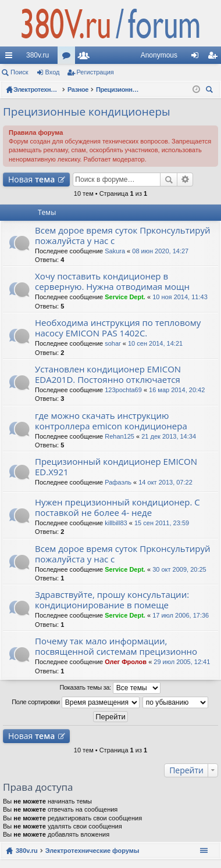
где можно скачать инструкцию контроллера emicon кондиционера (111, 421)
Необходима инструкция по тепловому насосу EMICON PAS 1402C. (118, 328)
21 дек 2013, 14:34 (169, 436)
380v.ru (38, 55)
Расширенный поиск (185, 180)
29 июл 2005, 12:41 (182, 662)
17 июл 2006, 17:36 (181, 615)
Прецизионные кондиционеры (87, 112)
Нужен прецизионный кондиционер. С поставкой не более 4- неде (117, 507)
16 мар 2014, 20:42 (177, 390)
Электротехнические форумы (92, 851)
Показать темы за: (110, 688)
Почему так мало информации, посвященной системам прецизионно (116, 646)
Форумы (69, 58)
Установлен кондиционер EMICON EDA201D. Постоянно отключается (108, 374)
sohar (113, 343)
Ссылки (11, 58)
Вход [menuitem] (197, 58)
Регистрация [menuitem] (215, 58)
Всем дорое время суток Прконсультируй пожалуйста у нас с (123, 236)
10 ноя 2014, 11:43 (180, 297)
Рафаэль (118, 482)
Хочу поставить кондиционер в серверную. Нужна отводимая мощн (112, 281)
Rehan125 (120, 436)
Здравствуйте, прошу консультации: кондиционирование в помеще (112, 600)
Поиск (19, 72)
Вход (53, 72)
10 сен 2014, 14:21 (155, 343)
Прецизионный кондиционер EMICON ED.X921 (116, 467)
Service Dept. (125, 297)
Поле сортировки (75, 702)
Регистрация (95, 72)
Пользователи (86, 58)
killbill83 (116, 523)
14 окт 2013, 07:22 (165, 482)
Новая (31, 179)
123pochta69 (123, 390)
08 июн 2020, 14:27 (160, 251)
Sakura (115, 251)
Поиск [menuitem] (211, 91)
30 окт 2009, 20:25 (179, 569)
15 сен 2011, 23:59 (162, 523)
